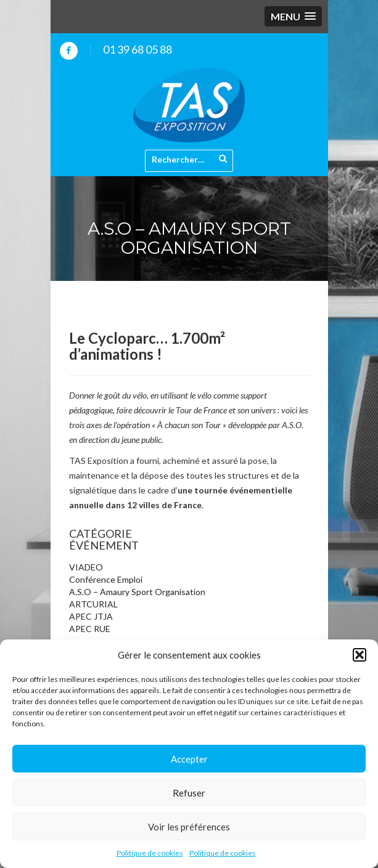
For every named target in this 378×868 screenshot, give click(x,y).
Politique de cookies (150, 853)
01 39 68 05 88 (138, 49)
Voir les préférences (189, 827)
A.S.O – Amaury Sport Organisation (137, 592)
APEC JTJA (91, 616)
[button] (360, 655)
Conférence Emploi (106, 579)
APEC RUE (90, 629)
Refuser (189, 793)
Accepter (189, 759)
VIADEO (86, 567)
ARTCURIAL (93, 604)
